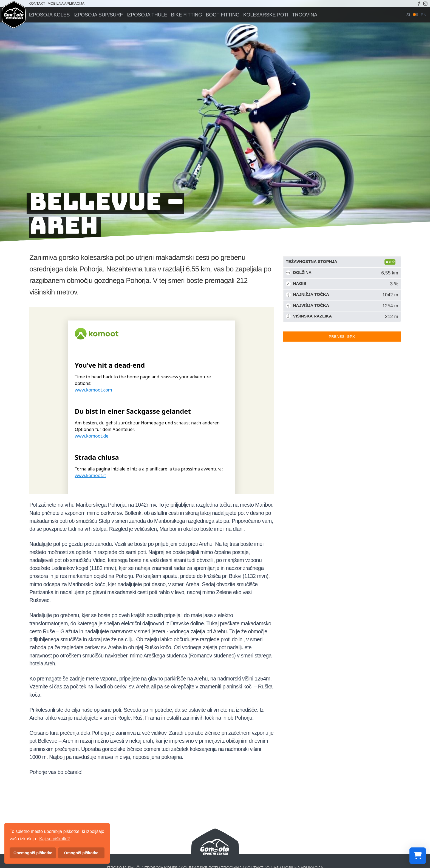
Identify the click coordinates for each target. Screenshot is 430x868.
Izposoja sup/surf (97, 15)
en (424, 15)
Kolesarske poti (261, 15)
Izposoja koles (49, 15)
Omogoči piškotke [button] (81, 853)
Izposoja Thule (145, 15)
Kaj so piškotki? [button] (54, 839)
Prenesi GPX (342, 337)
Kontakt (37, 3)
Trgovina (300, 15)
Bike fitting (184, 15)
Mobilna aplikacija (66, 3)
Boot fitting (219, 15)
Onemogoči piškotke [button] (33, 853)
